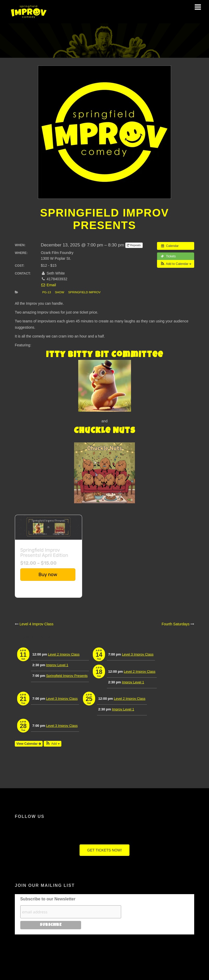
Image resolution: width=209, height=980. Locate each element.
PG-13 (47, 292)
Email (48, 285)
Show (60, 292)
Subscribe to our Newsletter (48, 899)
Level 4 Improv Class (37, 624)
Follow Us (30, 816)
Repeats (134, 245)
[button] (176, 264)
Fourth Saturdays (176, 624)
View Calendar (29, 744)
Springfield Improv (84, 292)
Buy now (48, 575)
